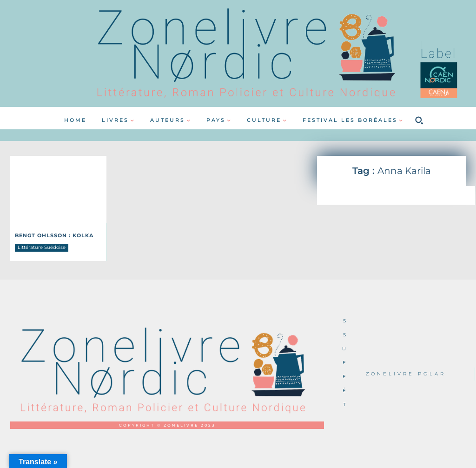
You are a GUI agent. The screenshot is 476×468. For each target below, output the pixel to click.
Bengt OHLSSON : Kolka (51, 235)
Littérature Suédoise (42, 247)
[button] (419, 120)
